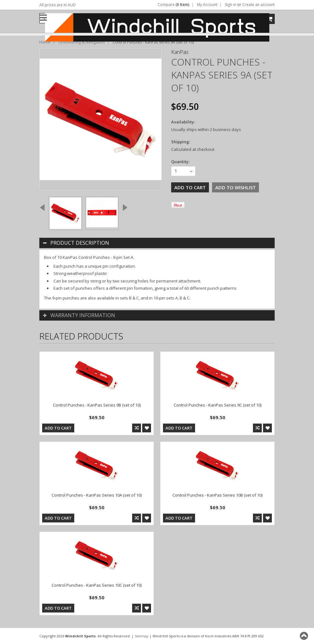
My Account (207, 5)
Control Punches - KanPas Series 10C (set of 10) (97, 585)
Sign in (231, 5)
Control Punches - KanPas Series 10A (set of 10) (97, 495)
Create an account (258, 5)
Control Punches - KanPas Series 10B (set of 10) (217, 495)
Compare (174, 5)
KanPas (180, 52)
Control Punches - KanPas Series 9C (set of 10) (218, 405)
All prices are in (58, 5)
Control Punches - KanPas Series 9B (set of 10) (97, 405)
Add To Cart (58, 428)
